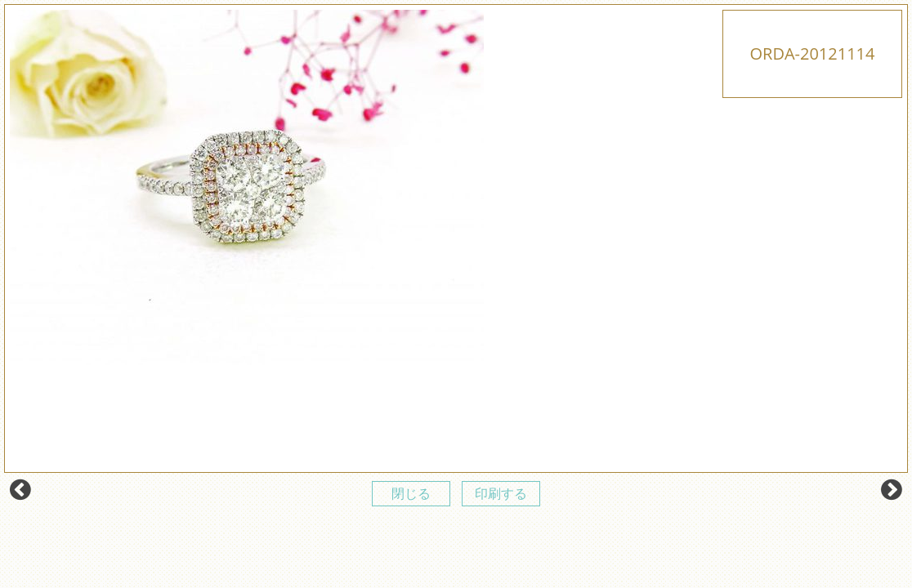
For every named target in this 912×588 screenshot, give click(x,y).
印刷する (501, 493)
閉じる (411, 493)
